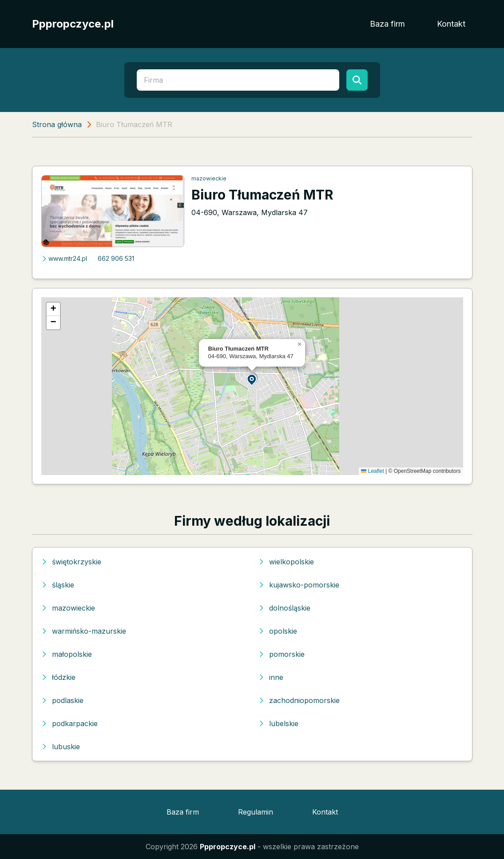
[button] (252, 379)
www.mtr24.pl (64, 258)
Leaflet (372, 471)
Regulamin (256, 812)
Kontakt (451, 24)
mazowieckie (209, 178)
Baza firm (387, 24)
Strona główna (57, 124)
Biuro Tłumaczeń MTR (262, 195)
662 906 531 (116, 258)
